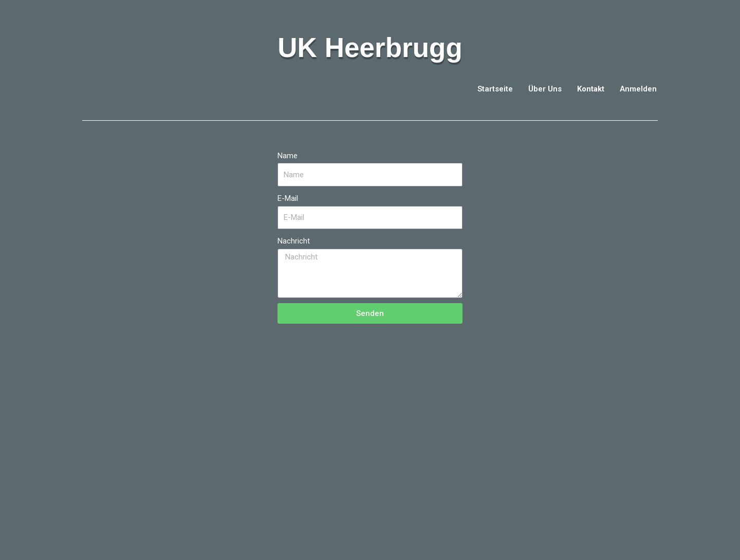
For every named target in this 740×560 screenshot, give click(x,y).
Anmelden (638, 89)
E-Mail (288, 198)
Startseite (495, 89)
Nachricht (294, 241)
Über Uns (545, 89)
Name (288, 156)
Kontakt (591, 89)
